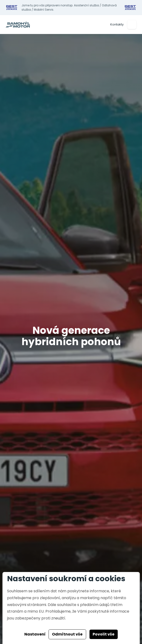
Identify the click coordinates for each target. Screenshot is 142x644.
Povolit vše (103, 634)
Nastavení (35, 634)
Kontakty (117, 24)
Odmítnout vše (67, 634)
